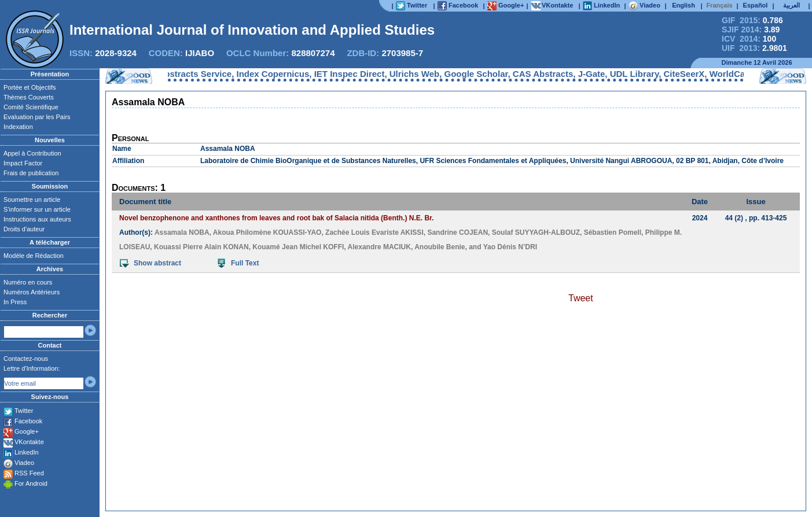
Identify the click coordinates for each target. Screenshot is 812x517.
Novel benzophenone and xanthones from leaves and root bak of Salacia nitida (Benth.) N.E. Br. (276, 218)
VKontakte (29, 442)
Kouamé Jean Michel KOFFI (298, 247)
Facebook (28, 421)
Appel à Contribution (32, 153)
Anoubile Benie (440, 247)
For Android (31, 483)
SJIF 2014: (751, 29)
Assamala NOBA (182, 232)
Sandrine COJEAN (458, 232)
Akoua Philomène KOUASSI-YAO (267, 232)
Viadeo (24, 463)
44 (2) (734, 218)
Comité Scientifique (31, 107)
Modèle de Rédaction (34, 256)
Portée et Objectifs (30, 87)
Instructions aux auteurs (37, 219)
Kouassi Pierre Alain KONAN (201, 247)
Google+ (27, 431)
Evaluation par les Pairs (37, 117)
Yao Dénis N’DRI (510, 247)
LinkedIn (27, 452)
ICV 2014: (749, 39)
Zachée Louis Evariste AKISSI (374, 232)
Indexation (18, 127)
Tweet (581, 298)
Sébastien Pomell (613, 232)
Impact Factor (23, 163)
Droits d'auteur (24, 229)
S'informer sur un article (37, 209)
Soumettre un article (32, 200)
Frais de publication (31, 173)
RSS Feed (29, 473)
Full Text (238, 263)
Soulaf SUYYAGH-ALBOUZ (536, 232)
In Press (15, 302)
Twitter (24, 411)
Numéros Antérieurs (32, 292)
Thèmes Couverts (29, 97)
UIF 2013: (754, 48)
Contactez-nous (26, 359)
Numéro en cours (28, 282)
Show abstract (150, 263)
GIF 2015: (752, 20)
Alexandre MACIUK (379, 247)
